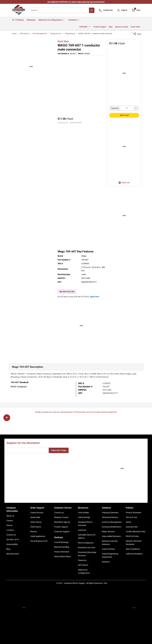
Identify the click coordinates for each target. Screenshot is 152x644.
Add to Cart (124, 115)
